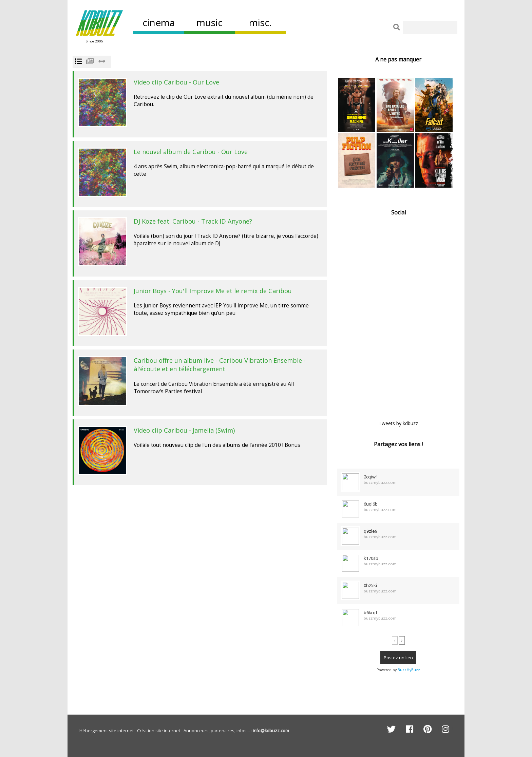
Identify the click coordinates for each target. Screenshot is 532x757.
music (210, 22)
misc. (260, 22)
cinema (159, 22)
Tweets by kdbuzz (398, 423)
